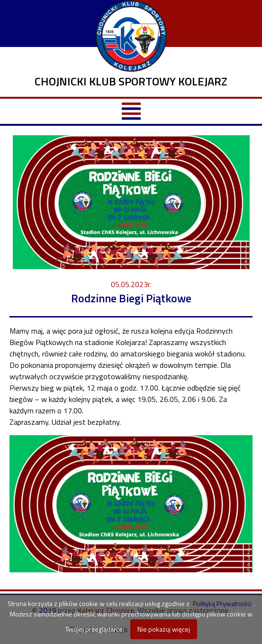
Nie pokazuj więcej (164, 629)
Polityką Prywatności (222, 603)
